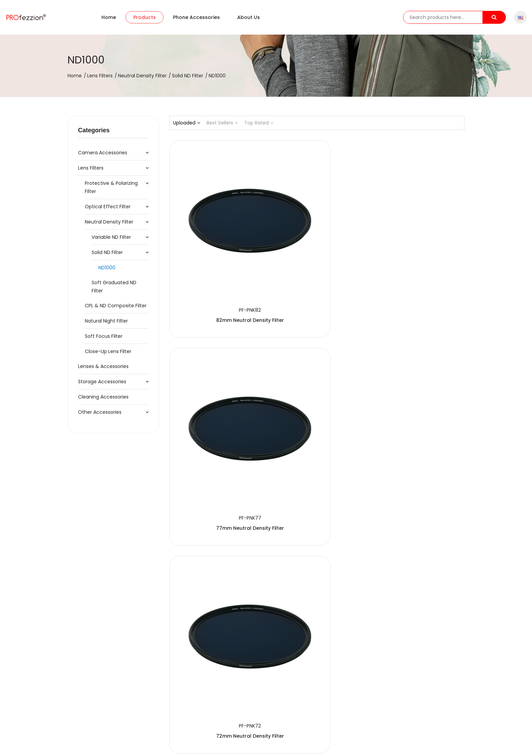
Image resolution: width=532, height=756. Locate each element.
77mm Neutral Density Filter (317, 251)
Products (145, 17)
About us (249, 17)
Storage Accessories (102, 382)
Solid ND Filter (188, 76)
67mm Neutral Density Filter (215, 389)
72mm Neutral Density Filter (419, 251)
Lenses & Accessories (103, 366)
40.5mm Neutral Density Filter (215, 666)
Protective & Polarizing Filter (111, 187)
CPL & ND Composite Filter (116, 306)
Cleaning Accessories (103, 397)
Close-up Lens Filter (108, 351)
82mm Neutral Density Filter (215, 251)
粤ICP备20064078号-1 (222, 744)
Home (109, 17)
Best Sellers (222, 123)
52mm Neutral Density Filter (317, 527)
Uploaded (187, 123)
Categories (94, 130)
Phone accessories (196, 17)
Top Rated (259, 123)
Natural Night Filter (106, 321)
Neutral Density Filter (142, 76)
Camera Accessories (103, 153)
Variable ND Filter (111, 237)
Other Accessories (100, 412)
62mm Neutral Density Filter (317, 389)
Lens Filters (100, 76)
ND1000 (107, 268)
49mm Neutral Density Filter (419, 527)
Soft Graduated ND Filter (114, 287)
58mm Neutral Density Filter (419, 389)
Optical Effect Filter (108, 207)
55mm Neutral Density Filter (215, 527)
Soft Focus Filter (104, 336)
